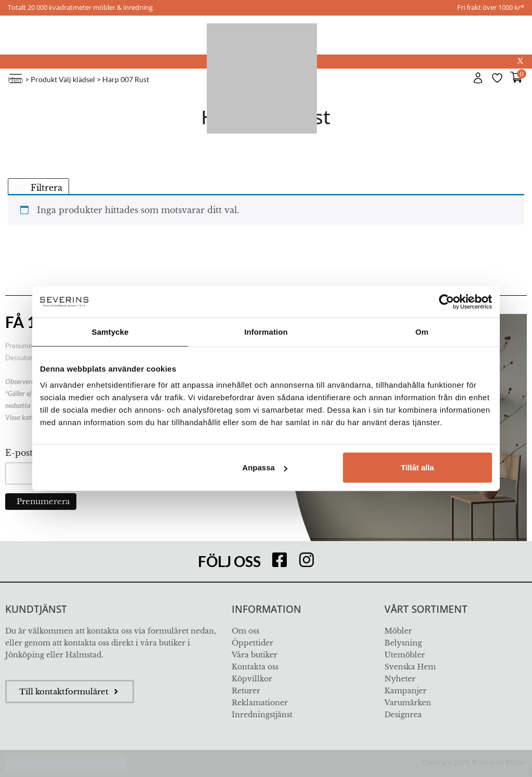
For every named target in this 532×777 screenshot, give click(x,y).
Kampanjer (405, 691)
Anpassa (265, 467)
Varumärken (408, 703)
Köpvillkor (252, 679)
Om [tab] (422, 331)
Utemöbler (405, 655)
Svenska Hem (410, 667)
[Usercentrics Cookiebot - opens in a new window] (447, 301)
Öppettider (252, 643)
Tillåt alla (417, 467)
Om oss (245, 631)
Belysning (403, 643)
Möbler (398, 631)
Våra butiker (255, 655)
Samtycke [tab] (110, 331)
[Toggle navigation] (16, 78)
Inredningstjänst (262, 715)
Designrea (403, 715)
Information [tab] (266, 331)
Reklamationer (260, 703)
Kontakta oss (255, 667)
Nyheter (400, 679)
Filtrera (38, 188)
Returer (246, 691)
